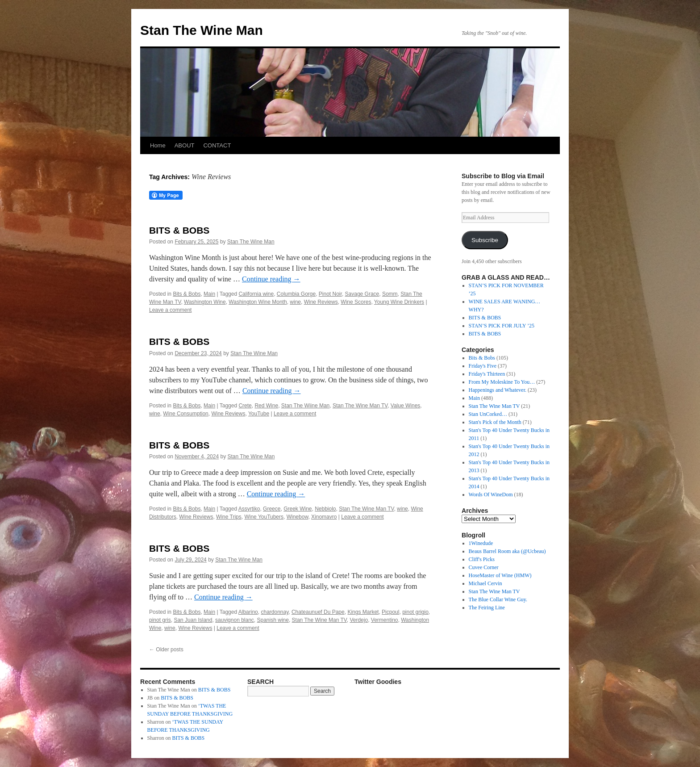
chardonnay (275, 612)
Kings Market (363, 612)
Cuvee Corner (484, 567)
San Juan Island (193, 620)
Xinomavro (324, 517)
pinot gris (160, 620)
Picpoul (390, 612)
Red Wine (266, 406)
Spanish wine (273, 620)
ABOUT (185, 145)
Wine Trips (229, 517)
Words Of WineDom (491, 495)
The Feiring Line (487, 608)
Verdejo (359, 620)
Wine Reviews (321, 302)
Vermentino (385, 620)
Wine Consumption (185, 414)
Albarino (248, 612)
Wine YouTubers (264, 517)
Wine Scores (356, 302)
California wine (256, 294)
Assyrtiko (249, 509)
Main (209, 294)
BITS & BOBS (179, 230)
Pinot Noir (330, 294)
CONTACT (217, 145)
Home (158, 145)
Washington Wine (205, 302)
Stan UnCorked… (488, 414)
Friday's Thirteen (487, 374)
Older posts (166, 650)
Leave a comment (170, 310)
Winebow (298, 517)
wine (295, 302)
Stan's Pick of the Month (495, 422)
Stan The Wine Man (202, 30)
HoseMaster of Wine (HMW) (500, 575)
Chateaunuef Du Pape (318, 612)
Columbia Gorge (296, 294)
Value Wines (405, 406)
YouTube (259, 414)
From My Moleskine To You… (502, 382)
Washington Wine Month (258, 302)
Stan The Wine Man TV (360, 406)
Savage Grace (362, 294)
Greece (272, 509)
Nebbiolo (325, 509)
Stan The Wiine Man (306, 406)
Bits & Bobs (187, 294)
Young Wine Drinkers (399, 302)
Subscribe (485, 240)
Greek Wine (298, 509)
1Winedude (481, 543)
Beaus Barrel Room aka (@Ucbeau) (507, 551)
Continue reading (271, 279)
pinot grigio (415, 612)
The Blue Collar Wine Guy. (498, 599)
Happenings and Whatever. (498, 390)
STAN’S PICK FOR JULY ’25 (502, 326)
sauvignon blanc (235, 620)
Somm (390, 294)
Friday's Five (483, 366)
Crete (245, 406)
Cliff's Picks (482, 559)
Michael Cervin (485, 583)
